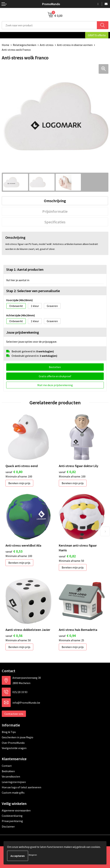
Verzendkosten (11, 776)
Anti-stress (47, 45)
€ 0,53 (14, 551)
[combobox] (49, 25)
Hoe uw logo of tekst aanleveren (22, 787)
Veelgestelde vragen (14, 748)
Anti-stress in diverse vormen (75, 45)
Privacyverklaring (12, 821)
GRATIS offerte (97, 35)
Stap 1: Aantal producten (25, 269)
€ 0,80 (14, 472)
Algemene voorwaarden (16, 810)
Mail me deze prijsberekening (55, 385)
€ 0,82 (67, 472)
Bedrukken (8, 771)
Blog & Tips (9, 732)
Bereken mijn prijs (19, 483)
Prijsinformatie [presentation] (55, 211)
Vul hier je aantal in (18, 280)
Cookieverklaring (12, 816)
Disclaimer (8, 826)
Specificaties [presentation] (55, 222)
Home (6, 45)
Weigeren (33, 855)
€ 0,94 (67, 636)
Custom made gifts (13, 793)
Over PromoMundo (13, 743)
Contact (7, 766)
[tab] (55, 201)
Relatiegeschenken (25, 45)
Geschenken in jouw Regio (18, 737)
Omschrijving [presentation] (55, 201)
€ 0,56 (14, 636)
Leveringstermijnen (14, 782)
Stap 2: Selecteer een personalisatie (33, 291)
